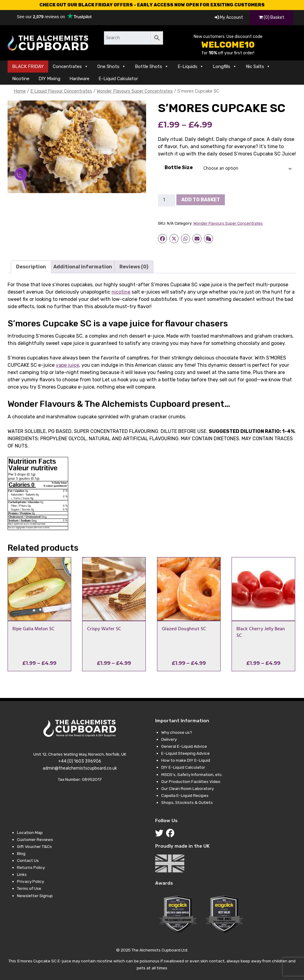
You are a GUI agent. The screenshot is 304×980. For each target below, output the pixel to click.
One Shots (112, 66)
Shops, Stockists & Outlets (187, 802)
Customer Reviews (35, 839)
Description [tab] (31, 267)
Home (20, 91)
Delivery (169, 739)
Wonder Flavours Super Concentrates (135, 91)
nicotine (121, 292)
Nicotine (21, 79)
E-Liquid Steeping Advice (185, 753)
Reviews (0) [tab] (134, 267)
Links (22, 874)
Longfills (225, 66)
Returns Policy (31, 867)
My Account (229, 17)
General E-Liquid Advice (184, 746)
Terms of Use (29, 888)
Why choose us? (177, 732)
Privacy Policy (30, 881)
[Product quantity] (167, 200)
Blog (21, 853)
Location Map (30, 832)
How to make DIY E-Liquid (186, 760)
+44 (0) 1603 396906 (80, 761)
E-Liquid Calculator (118, 79)
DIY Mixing (49, 79)
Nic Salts (258, 66)
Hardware (79, 79)
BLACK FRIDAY (28, 66)
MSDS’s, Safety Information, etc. (192, 774)
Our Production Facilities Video (191, 781)
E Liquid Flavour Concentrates (61, 91)
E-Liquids (191, 66)
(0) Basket (272, 17)
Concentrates (70, 66)
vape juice (67, 365)
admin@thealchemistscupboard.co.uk (80, 768)
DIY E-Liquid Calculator (183, 767)
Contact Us (28, 860)
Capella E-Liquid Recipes (185, 795)
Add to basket (201, 200)
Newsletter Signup (35, 896)
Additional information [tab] (83, 267)
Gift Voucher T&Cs (34, 846)
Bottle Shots (152, 66)
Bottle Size (179, 167)
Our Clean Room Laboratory (187, 788)
